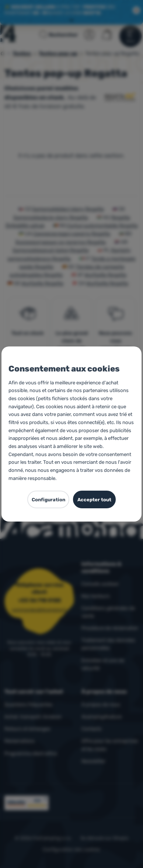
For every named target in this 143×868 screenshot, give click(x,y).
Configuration (48, 500)
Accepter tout (94, 500)
